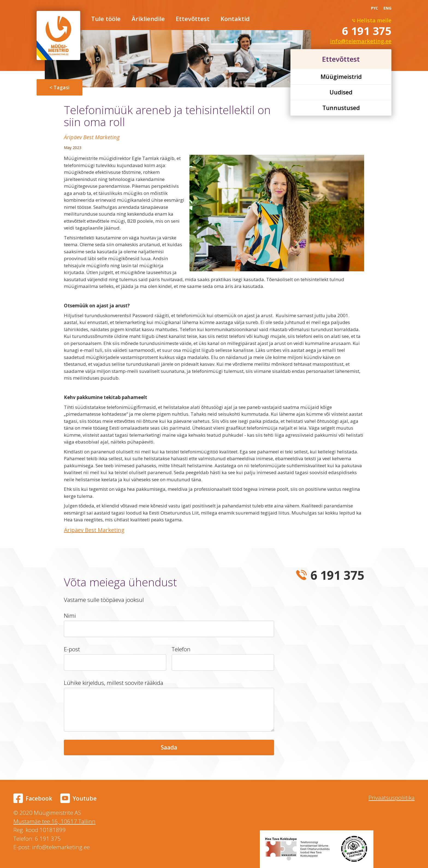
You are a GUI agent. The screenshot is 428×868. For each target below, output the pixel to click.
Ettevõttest (193, 19)
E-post (72, 649)
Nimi (70, 616)
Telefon (181, 649)
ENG (387, 8)
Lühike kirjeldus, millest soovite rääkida (114, 683)
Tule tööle (106, 19)
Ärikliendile (148, 19)
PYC (374, 8)
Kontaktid (235, 19)
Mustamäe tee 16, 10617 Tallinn (54, 821)
